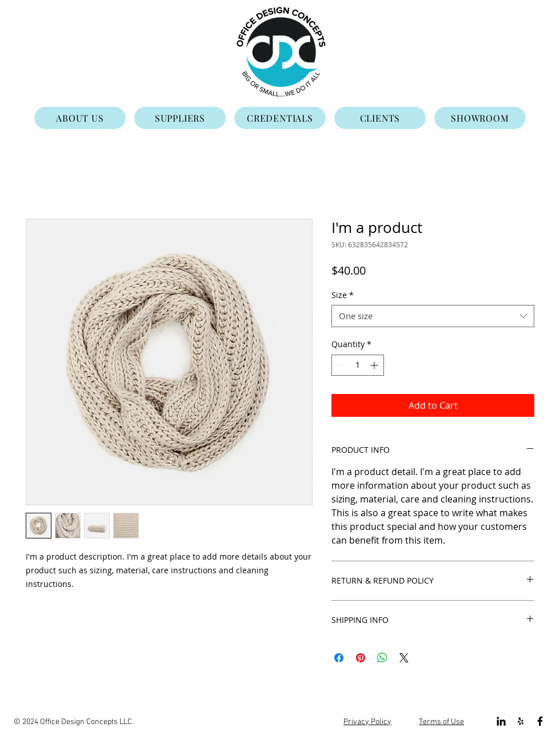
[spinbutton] (358, 365)
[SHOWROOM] (480, 118)
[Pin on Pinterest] (361, 658)
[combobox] (433, 316)
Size (343, 295)
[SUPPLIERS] (180, 118)
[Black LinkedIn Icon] (501, 721)
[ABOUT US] (80, 118)
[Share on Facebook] (339, 658)
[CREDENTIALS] (280, 118)
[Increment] (375, 365)
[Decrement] (340, 365)
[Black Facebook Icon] (540, 721)
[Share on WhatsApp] (382, 658)
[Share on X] (404, 658)
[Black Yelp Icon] (521, 721)
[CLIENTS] (380, 118)
